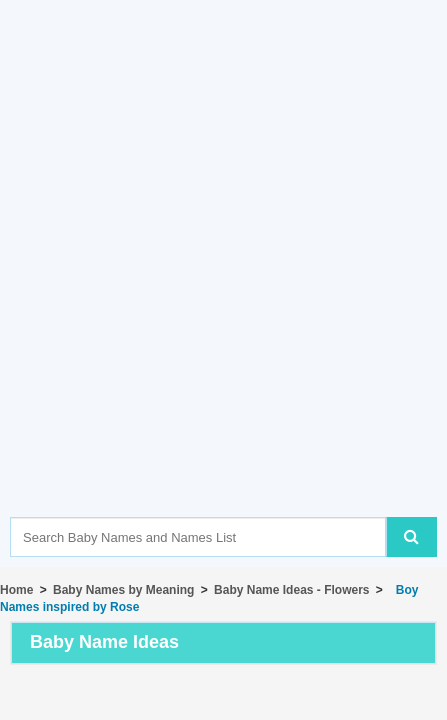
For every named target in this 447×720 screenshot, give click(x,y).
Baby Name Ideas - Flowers (291, 590)
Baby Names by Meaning (123, 590)
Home (16, 590)
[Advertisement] (223, 288)
